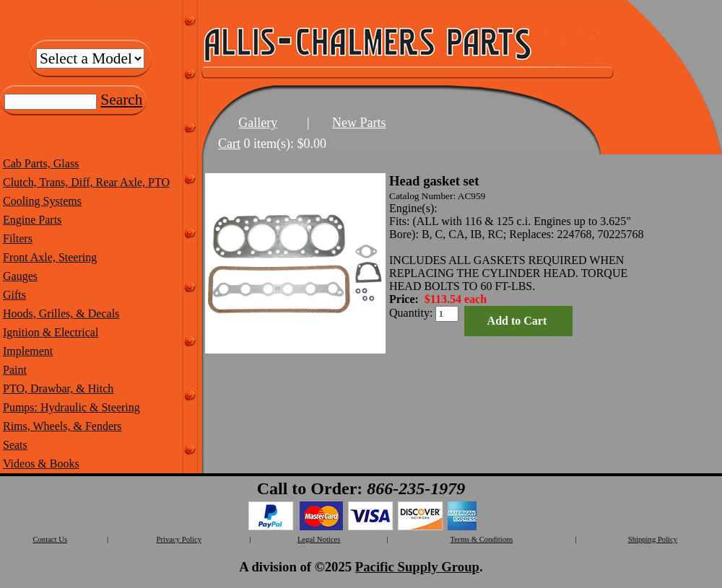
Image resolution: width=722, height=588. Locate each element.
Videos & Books (41, 464)
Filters (18, 238)
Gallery (258, 123)
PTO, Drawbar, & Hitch (58, 389)
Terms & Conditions (482, 539)
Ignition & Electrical (51, 332)
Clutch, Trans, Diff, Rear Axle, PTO (86, 182)
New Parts (359, 123)
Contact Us (50, 539)
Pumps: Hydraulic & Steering (71, 407)
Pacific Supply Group (417, 567)
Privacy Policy (179, 539)
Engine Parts (32, 220)
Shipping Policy (653, 539)
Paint (15, 370)
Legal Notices (319, 539)
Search (121, 100)
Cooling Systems (42, 201)
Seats (15, 445)
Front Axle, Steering (50, 257)
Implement (28, 351)
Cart (229, 144)
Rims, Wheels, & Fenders (62, 426)
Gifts (14, 295)
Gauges (20, 276)
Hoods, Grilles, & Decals (61, 313)
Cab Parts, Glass (41, 163)
